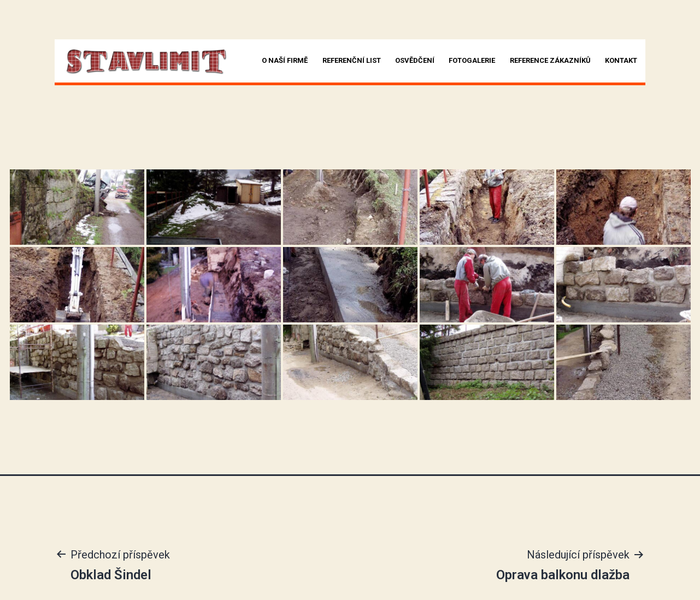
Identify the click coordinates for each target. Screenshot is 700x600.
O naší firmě (285, 60)
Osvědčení (415, 60)
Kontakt (621, 60)
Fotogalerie (472, 60)
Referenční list (352, 60)
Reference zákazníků (550, 60)
